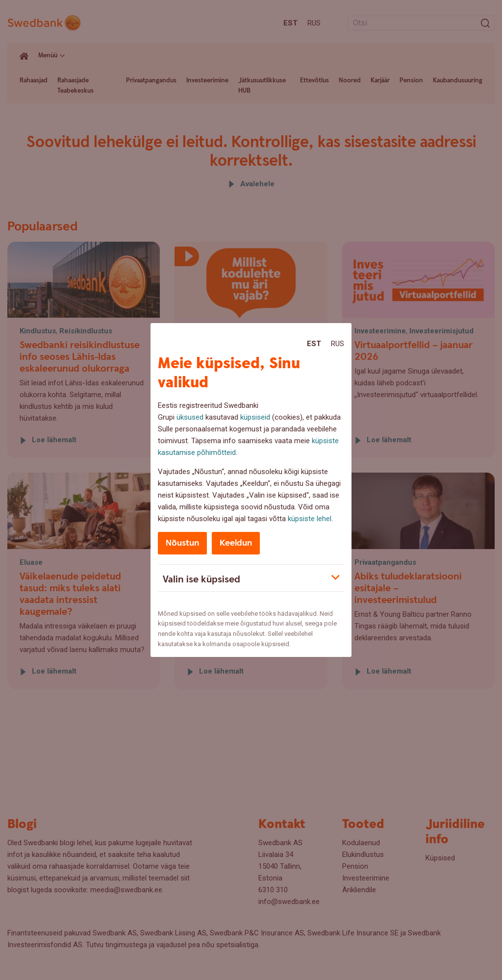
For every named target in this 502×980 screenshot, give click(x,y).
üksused (190, 417)
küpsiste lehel (310, 519)
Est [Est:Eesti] (314, 344)
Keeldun (236, 543)
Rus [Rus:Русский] (338, 344)
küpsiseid (255, 417)
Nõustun (182, 543)
